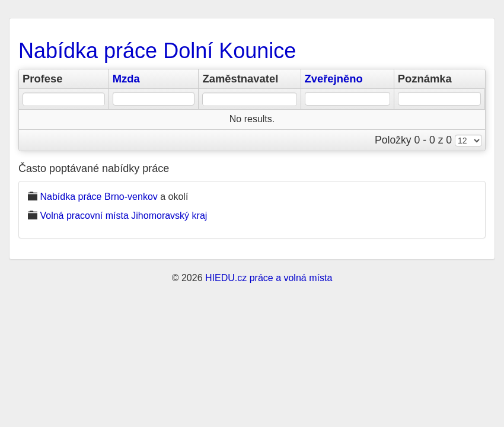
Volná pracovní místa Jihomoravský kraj (123, 216)
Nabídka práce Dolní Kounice (157, 51)
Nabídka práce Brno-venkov (98, 197)
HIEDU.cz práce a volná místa (269, 278)
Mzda (126, 79)
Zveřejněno (334, 79)
